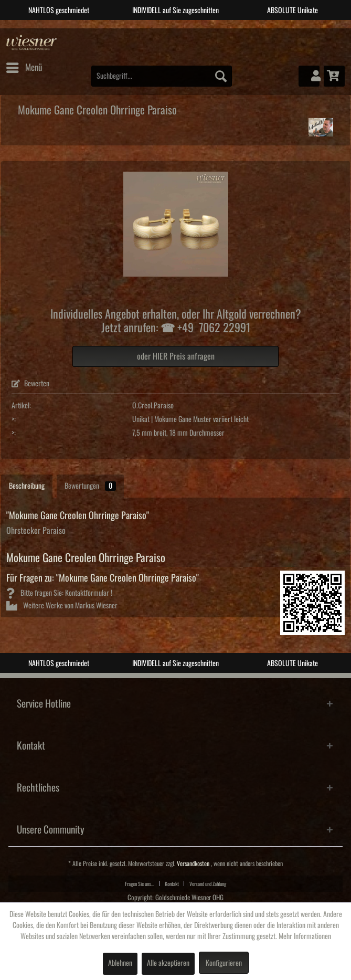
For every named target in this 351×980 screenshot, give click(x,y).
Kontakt (172, 884)
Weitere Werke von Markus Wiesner (62, 606)
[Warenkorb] (334, 76)
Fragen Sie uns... (140, 884)
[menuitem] (24, 68)
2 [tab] (168, 28)
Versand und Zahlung (208, 884)
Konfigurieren (224, 963)
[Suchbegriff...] (162, 76)
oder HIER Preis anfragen (176, 356)
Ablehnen (120, 963)
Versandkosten (193, 864)
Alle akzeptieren (168, 963)
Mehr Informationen (305, 936)
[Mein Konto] (309, 76)
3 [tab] (184, 28)
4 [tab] (199, 28)
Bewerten (30, 384)
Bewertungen (90, 486)
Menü (24, 66)
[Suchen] (221, 76)
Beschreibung (27, 486)
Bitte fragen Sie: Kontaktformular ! (59, 593)
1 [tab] (152, 28)
